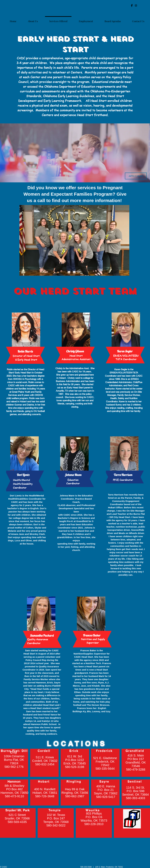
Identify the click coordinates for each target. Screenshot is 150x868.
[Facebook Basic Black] (132, 5)
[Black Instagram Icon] (136, 5)
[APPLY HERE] (136, 176)
